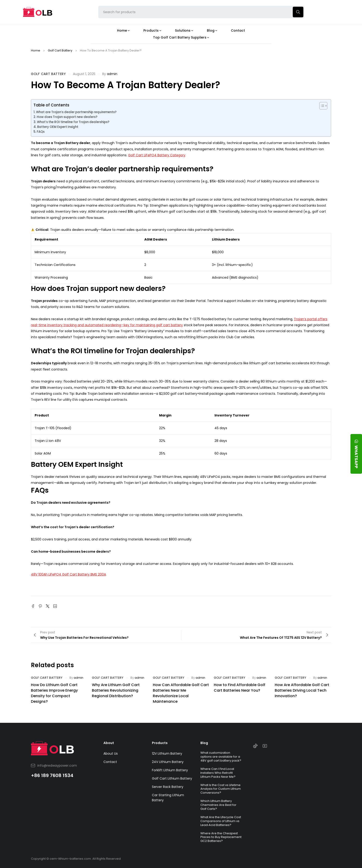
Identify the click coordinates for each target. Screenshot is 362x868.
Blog (204, 743)
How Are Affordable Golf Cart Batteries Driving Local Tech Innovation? (302, 690)
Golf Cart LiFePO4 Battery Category (157, 155)
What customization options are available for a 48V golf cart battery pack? (221, 757)
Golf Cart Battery (60, 50)
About (109, 743)
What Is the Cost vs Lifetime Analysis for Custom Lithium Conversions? (221, 789)
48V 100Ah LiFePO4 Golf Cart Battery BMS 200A (68, 574)
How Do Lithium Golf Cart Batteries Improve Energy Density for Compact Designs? (54, 693)
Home (36, 50)
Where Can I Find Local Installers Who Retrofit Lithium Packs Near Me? (218, 773)
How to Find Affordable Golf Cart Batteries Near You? (240, 688)
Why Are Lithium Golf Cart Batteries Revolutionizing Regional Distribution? (116, 690)
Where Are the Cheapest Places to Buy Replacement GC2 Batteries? (221, 837)
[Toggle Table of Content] (321, 106)
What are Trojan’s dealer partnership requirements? (76, 112)
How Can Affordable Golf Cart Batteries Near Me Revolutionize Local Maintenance (181, 693)
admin (112, 74)
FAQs (41, 132)
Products (160, 743)
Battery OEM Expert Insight (58, 127)
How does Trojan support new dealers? (67, 117)
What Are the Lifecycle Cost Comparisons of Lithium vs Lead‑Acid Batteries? (221, 821)
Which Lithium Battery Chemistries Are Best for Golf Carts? (218, 805)
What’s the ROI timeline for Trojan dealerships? (73, 122)
